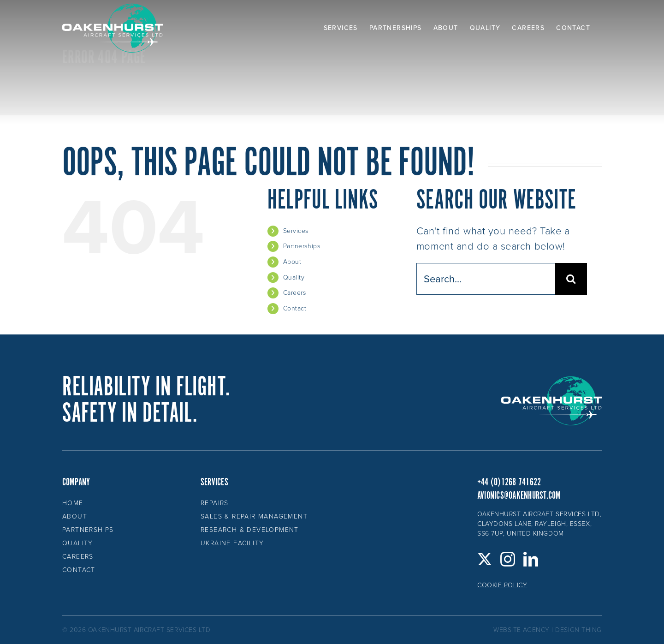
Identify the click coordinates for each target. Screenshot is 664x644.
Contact (295, 308)
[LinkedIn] (531, 559)
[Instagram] (508, 559)
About (292, 262)
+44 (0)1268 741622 (509, 482)
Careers (295, 293)
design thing (578, 630)
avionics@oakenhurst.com (519, 496)
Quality (294, 277)
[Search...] (486, 279)
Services (296, 231)
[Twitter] (485, 559)
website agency (522, 630)
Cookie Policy (502, 585)
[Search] (571, 279)
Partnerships (302, 246)
